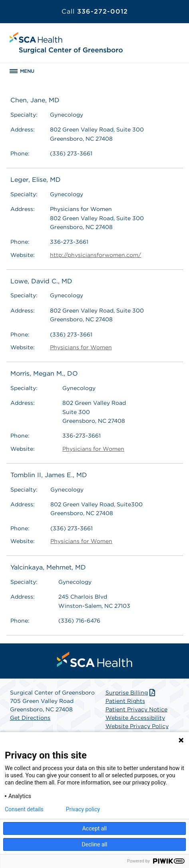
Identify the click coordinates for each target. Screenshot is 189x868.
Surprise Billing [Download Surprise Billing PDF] (131, 693)
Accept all (95, 828)
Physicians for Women (81, 347)
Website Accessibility (135, 718)
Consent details (24, 809)
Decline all (95, 844)
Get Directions (30, 718)
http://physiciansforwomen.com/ (95, 255)
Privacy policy (83, 809)
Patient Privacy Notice (136, 709)
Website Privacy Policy (137, 726)
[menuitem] (95, 659)
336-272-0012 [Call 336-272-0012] (95, 11)
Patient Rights (125, 701)
